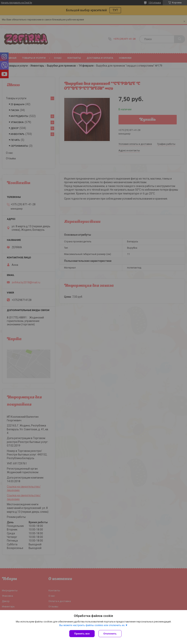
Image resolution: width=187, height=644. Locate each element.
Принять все (82, 634)
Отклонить (110, 634)
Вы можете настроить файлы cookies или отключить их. (92, 625)
